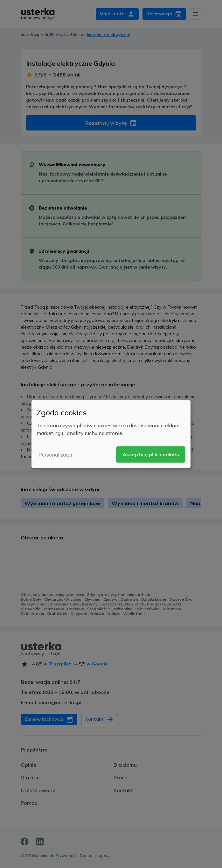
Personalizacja (55, 455)
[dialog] (111, 434)
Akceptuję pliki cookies (151, 454)
